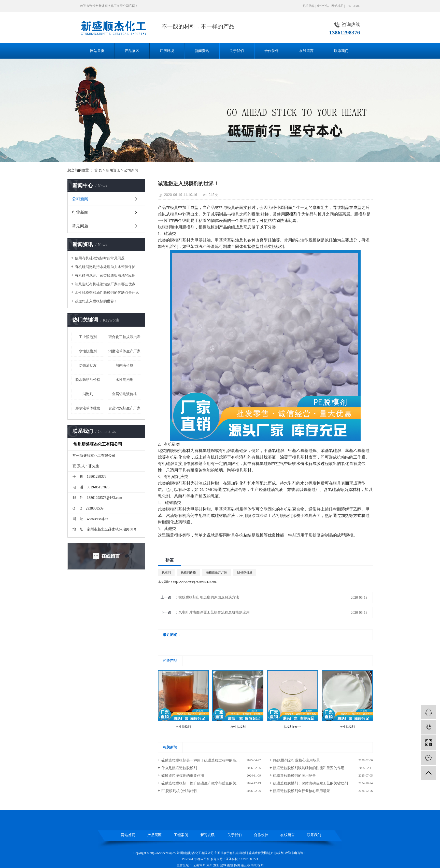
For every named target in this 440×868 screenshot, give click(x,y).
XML (357, 6)
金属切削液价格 (124, 394)
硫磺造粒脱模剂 (259, 853)
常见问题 (80, 226)
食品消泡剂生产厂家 (124, 408)
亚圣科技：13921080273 (242, 859)
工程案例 (181, 835)
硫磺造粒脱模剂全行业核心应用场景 (302, 791)
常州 (203, 865)
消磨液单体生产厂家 (124, 351)
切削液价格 (124, 365)
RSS (348, 6)
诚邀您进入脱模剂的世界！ (96, 301)
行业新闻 (80, 212)
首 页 (98, 170)
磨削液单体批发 (88, 408)
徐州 (261, 865)
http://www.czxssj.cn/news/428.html (195, 582)
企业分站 (323, 6)
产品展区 (132, 51)
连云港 (245, 865)
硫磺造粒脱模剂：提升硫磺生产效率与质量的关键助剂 (204, 783)
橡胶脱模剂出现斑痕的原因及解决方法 (209, 597)
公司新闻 (131, 170)
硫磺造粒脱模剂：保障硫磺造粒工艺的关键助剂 (310, 783)
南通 (230, 865)
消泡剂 (88, 394)
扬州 (237, 865)
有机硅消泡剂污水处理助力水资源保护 (105, 267)
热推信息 (309, 6)
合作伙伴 (272, 51)
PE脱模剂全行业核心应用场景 (296, 760)
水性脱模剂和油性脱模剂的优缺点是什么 (107, 293)
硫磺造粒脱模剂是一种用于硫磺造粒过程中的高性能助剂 (206, 760)
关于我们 (237, 51)
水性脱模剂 (88, 351)
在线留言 (306, 51)
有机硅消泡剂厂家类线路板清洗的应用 (105, 276)
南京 (254, 865)
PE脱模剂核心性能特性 (179, 791)
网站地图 (337, 6)
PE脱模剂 (277, 853)
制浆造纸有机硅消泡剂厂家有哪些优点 (105, 284)
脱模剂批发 (245, 572)
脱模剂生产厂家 (217, 572)
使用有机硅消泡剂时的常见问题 (100, 258)
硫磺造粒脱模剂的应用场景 (294, 776)
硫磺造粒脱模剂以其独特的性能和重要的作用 (309, 768)
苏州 (209, 865)
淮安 (216, 865)
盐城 (223, 865)
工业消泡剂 (88, 337)
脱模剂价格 (188, 572)
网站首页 (97, 51)
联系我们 (341, 51)
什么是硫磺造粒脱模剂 (179, 768)
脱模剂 (166, 572)
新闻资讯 (202, 51)
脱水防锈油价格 (88, 380)
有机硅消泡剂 (239, 853)
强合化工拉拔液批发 (124, 337)
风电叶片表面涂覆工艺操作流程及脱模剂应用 (214, 612)
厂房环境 (167, 51)
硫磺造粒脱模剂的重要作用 (183, 776)
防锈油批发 (88, 365)
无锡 (196, 865)
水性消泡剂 (124, 380)
